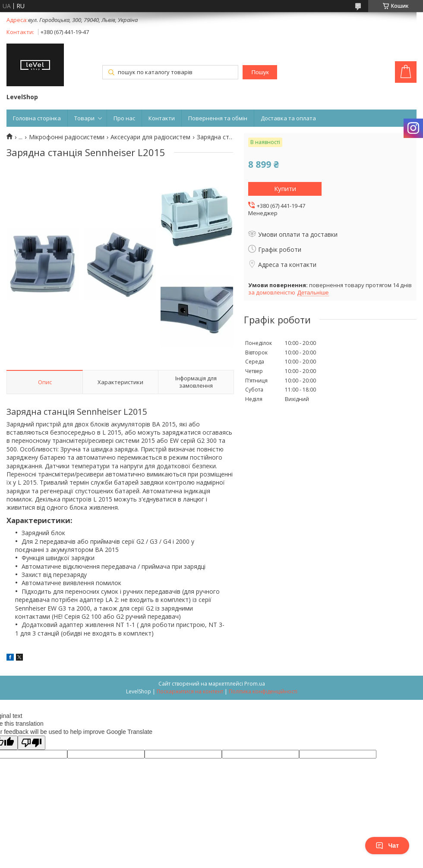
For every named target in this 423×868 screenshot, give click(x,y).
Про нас (124, 118)
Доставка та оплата (288, 118)
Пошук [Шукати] (260, 72)
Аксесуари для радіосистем (150, 137)
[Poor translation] (32, 743)
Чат (387, 846)
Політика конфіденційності (263, 691)
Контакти (162, 118)
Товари (84, 118)
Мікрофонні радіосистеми (67, 137)
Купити (285, 188)
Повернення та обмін (218, 118)
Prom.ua (255, 684)
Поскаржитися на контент (190, 691)
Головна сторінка (37, 118)
